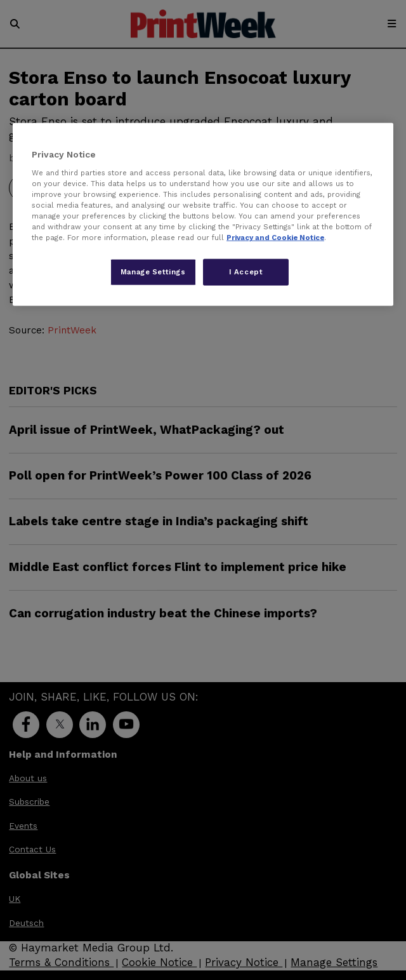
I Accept (246, 272)
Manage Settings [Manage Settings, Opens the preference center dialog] (153, 272)
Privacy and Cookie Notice (275, 238)
